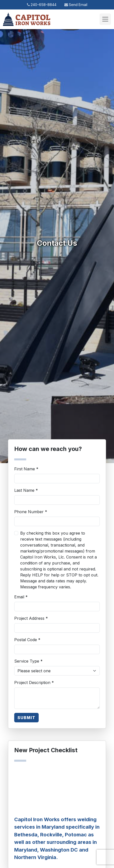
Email (21, 597)
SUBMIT (26, 718)
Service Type (28, 661)
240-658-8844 (42, 5)
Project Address (31, 618)
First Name (26, 469)
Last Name (26, 490)
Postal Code (27, 640)
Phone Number (31, 512)
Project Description (34, 682)
